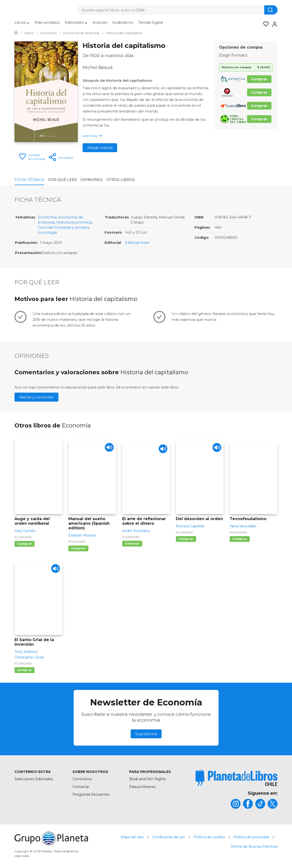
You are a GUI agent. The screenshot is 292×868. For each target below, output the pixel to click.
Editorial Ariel (137, 243)
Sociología (47, 232)
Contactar (81, 787)
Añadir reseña (100, 148)
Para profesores (142, 787)
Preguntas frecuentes (91, 794)
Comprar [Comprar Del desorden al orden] (186, 539)
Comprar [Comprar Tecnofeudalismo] (240, 539)
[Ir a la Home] (16, 33)
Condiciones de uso (169, 837)
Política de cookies (209, 837)
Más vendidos (47, 22)
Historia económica (74, 222)
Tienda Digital (151, 22)
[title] (236, 778)
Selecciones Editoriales (34, 779)
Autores (100, 22)
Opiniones (92, 180)
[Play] (108, 448)
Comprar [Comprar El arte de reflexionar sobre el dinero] (132, 543)
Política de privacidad (251, 837)
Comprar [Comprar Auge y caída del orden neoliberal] (25, 544)
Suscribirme (146, 734)
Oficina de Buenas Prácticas (254, 846)
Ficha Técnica (29, 180)
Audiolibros (123, 22)
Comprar (259, 79)
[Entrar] (273, 24)
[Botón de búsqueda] (271, 10)
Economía (47, 217)
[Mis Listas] (264, 24)
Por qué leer (62, 180)
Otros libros (121, 180)
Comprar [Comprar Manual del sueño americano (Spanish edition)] (78, 548)
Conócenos (82, 779)
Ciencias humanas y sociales (64, 227)
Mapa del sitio (132, 837)
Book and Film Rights (147, 779)
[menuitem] (22, 24)
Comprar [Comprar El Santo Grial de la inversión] (25, 670)
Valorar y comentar (36, 397)
